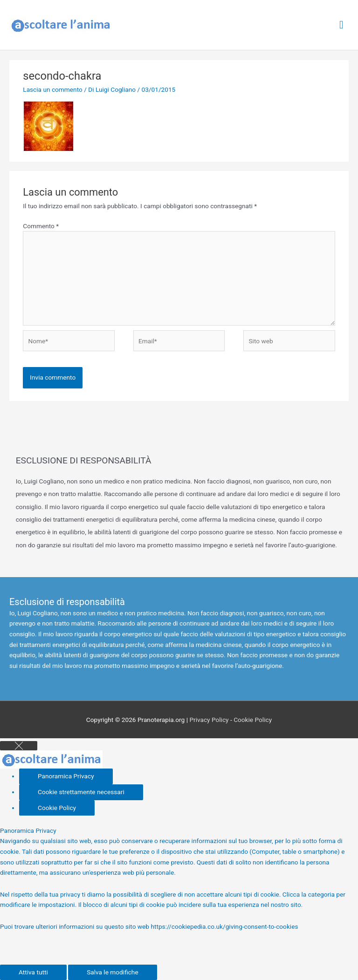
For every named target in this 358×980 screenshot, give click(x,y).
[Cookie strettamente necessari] (81, 792)
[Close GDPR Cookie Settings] (19, 746)
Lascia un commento (53, 89)
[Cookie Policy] (57, 808)
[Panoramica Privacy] (66, 776)
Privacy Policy (209, 720)
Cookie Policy (253, 720)
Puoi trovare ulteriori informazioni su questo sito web (75, 926)
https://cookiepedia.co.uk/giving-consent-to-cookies (224, 926)
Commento (41, 226)
